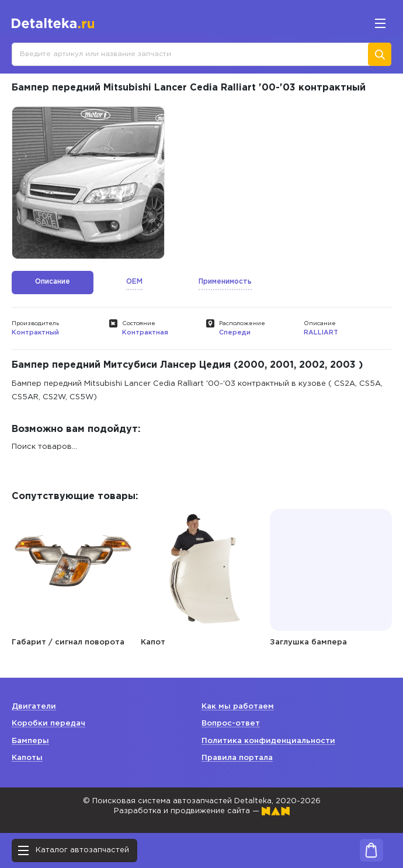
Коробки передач (48, 724)
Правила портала (237, 758)
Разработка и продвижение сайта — (202, 811)
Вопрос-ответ (231, 724)
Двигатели (34, 707)
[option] (88, 183)
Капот (153, 642)
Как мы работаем (238, 707)
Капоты (27, 758)
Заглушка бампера (308, 642)
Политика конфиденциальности (268, 741)
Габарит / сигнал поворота (68, 642)
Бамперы (30, 741)
